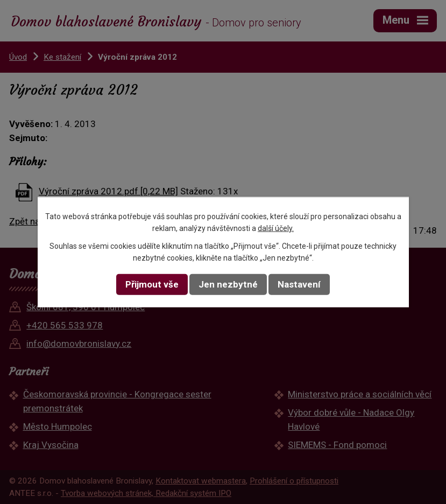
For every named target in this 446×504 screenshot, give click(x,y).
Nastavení (299, 284)
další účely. (276, 228)
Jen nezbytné (228, 284)
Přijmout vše (152, 284)
